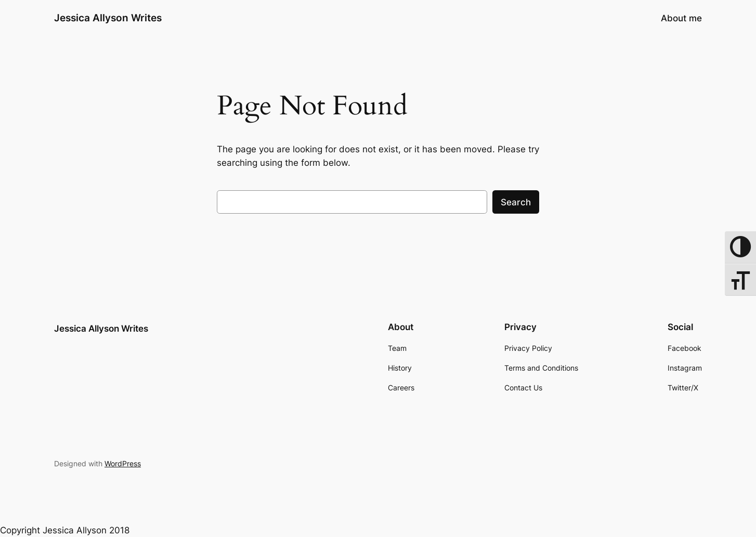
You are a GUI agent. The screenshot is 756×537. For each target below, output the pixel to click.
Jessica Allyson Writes (108, 18)
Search (516, 202)
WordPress (123, 463)
